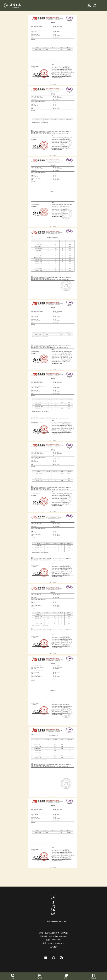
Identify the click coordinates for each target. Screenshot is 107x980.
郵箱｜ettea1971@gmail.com (53, 943)
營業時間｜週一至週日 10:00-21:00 (53, 936)
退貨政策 (53, 947)
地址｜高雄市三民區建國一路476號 (53, 933)
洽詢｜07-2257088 (53, 940)
